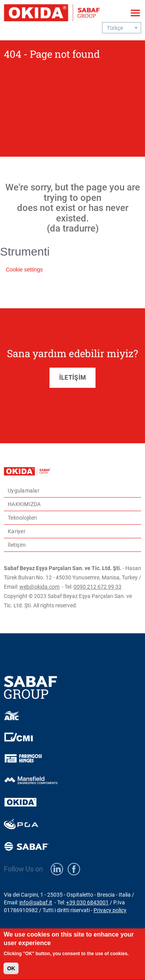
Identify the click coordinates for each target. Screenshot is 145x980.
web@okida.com (39, 587)
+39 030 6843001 (87, 902)
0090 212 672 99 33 (97, 587)
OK (11, 973)
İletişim (17, 545)
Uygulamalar (24, 491)
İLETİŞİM (72, 378)
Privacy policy (110, 910)
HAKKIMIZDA (24, 504)
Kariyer (17, 531)
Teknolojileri (22, 518)
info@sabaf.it (36, 902)
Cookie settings (24, 270)
